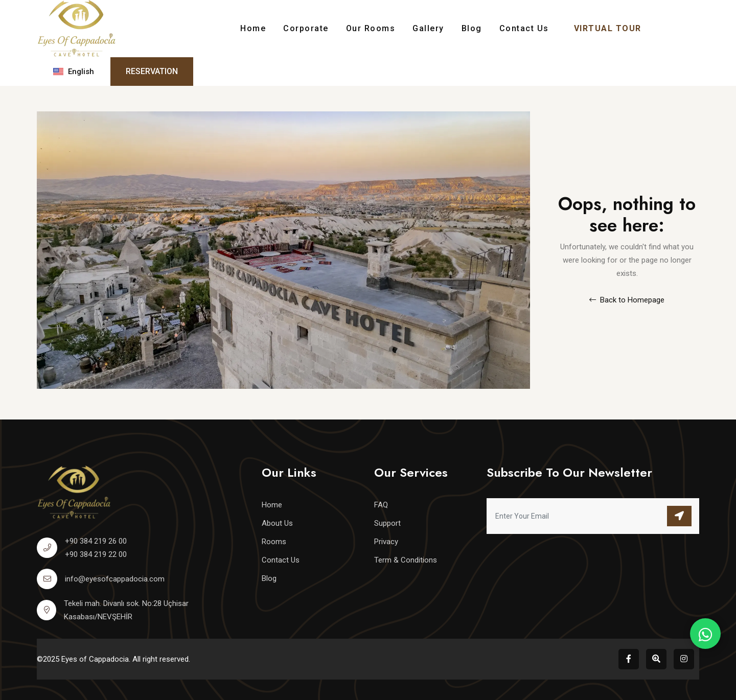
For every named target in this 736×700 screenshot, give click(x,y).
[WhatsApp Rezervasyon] (705, 634)
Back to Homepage (627, 300)
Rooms (274, 542)
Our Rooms (371, 28)
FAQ (381, 505)
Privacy (386, 542)
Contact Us (524, 28)
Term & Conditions (406, 560)
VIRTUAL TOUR (608, 28)
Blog (472, 28)
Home (253, 28)
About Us (277, 523)
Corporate (306, 28)
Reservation (152, 71)
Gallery (428, 28)
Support (387, 523)
